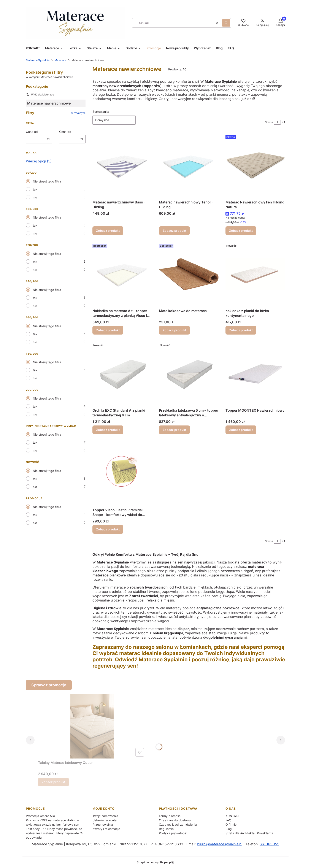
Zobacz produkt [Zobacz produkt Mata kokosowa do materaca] (174, 330)
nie (35, 197)
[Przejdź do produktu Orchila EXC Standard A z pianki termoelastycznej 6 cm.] (122, 374)
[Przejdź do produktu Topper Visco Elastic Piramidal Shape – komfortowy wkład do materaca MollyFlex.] (122, 473)
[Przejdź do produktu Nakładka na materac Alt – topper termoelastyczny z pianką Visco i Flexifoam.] (122, 274)
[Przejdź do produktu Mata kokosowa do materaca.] (189, 274)
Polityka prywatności (174, 833)
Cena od (32, 132)
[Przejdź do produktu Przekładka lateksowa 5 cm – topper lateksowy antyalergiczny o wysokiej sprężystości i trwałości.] (189, 374)
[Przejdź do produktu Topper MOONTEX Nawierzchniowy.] (255, 374)
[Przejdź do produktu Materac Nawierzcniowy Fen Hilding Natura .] (255, 166)
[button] (226, 23)
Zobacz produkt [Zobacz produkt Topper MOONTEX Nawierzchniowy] (241, 430)
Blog (229, 829)
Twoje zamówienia (105, 816)
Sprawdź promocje (49, 685)
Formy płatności (170, 816)
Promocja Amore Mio (40, 816)
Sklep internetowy (154, 862)
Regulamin (166, 829)
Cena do (65, 132)
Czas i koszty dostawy (175, 820)
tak (35, 189)
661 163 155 (269, 844)
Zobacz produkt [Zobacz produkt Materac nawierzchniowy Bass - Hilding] (108, 231)
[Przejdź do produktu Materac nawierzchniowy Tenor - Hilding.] (189, 166)
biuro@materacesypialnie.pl (220, 844)
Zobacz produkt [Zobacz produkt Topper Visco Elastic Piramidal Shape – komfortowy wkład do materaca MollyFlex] (108, 529)
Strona (269, 122)
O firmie (231, 824)
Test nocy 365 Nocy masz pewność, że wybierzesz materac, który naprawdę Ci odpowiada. (54, 833)
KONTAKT (233, 816)
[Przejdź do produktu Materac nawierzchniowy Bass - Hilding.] (122, 166)
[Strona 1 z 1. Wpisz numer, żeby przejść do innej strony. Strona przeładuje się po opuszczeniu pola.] (277, 122)
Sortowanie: (101, 112)
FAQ (228, 820)
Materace (60, 60)
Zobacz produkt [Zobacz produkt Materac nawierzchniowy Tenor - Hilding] (174, 231)
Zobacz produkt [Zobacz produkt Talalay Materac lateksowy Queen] (53, 782)
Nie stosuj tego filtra (47, 181)
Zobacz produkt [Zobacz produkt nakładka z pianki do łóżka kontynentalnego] (241, 330)
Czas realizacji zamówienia (178, 824)
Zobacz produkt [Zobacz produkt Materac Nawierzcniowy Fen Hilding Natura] (241, 231)
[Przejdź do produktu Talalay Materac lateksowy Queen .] (92, 726)
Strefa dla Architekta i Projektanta (249, 833)
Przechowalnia (103, 824)
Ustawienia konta (105, 820)
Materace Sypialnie (38, 60)
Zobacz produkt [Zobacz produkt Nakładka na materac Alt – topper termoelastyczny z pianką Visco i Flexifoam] (108, 330)
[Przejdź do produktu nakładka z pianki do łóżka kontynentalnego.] (255, 274)
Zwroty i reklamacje (106, 829)
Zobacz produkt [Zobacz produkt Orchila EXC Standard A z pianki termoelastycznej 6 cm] (108, 430)
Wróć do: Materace (40, 94)
